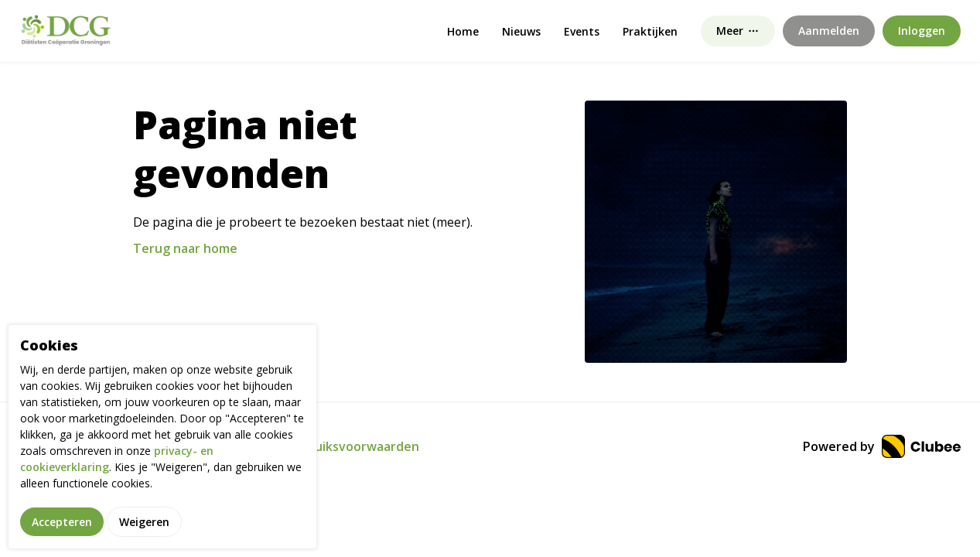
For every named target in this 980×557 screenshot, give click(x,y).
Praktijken (650, 31)
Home (463, 31)
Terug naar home (185, 248)
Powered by (882, 446)
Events (582, 31)
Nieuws (521, 31)
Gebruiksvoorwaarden (352, 446)
